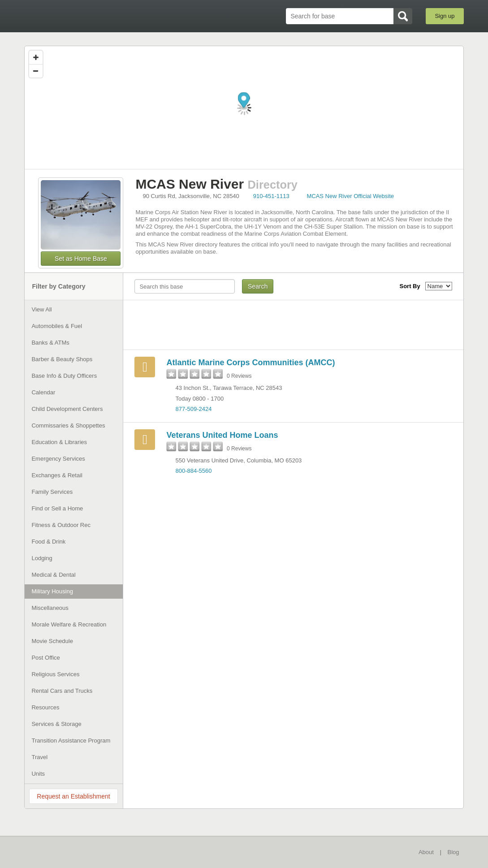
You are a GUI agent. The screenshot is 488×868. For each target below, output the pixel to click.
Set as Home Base (81, 259)
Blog (453, 852)
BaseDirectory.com (90, 16)
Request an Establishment (73, 796)
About (426, 852)
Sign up (445, 16)
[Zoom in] (36, 57)
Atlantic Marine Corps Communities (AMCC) (250, 363)
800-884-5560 (193, 471)
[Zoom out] (36, 71)
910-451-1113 (271, 196)
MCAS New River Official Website (350, 196)
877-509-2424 (193, 409)
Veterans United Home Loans (222, 435)
